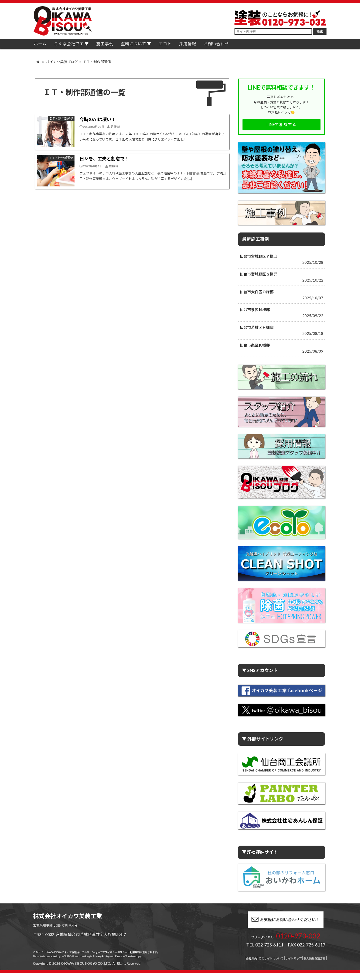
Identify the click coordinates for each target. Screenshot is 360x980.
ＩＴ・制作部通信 (97, 62)
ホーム (42, 46)
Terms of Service (125, 963)
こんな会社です (75, 46)
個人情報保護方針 (306, 965)
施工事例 (114, 46)
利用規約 (135, 959)
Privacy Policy (101, 963)
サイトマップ (278, 965)
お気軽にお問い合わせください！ (267, 925)
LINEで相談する (281, 125)
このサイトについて (248, 965)
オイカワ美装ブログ (62, 62)
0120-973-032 (280, 941)
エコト (182, 46)
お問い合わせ (241, 46)
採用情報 (208, 46)
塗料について (146, 46)
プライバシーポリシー (115, 959)
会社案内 (222, 965)
